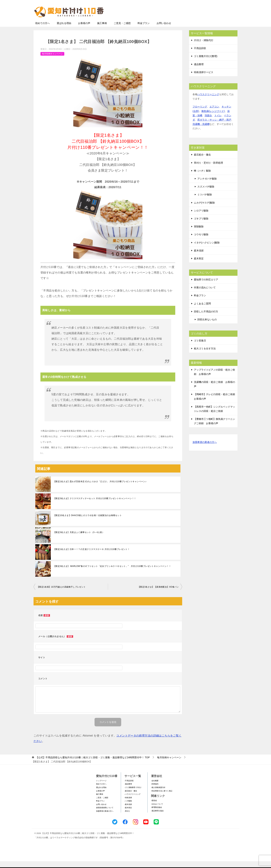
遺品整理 (199, 71)
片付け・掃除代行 (204, 47)
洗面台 (208, 122)
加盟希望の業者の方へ (205, 449)
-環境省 (154, 807)
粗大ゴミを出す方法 (205, 355)
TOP (93, 764)
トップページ (101, 787)
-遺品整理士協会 (157, 817)
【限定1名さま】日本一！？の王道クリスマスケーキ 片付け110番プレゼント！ (92, 556)
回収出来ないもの (207, 326)
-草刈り (127, 818)
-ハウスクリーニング (132, 801)
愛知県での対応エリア (206, 286)
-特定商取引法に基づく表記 (162, 798)
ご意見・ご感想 (122, 30)
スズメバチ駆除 (206, 193)
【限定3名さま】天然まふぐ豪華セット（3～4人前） (79, 539)
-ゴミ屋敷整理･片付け (133, 794)
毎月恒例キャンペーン (52, 60)
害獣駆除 (199, 233)
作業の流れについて (205, 294)
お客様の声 (84, 30)
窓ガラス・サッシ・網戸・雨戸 (214, 126)
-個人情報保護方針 (158, 794)
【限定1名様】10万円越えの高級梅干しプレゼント (61, 594)
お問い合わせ (164, 30)
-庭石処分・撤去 (131, 798)
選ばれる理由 (64, 30)
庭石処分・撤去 (202, 161)
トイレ (218, 122)
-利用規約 (155, 791)
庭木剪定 (199, 265)
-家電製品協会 (156, 814)
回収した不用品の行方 (206, 318)
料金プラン (144, 30)
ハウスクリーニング (208, 101)
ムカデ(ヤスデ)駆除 (204, 209)
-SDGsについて (157, 811)
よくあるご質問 (202, 310)
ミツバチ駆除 (205, 201)
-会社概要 (155, 787)
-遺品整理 (128, 791)
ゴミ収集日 (200, 347)
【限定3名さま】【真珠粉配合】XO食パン (158, 594)
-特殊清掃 (128, 804)
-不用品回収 (129, 787)
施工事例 (102, 30)
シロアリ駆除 (201, 217)
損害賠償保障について (105, 814)
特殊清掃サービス (204, 79)
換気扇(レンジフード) (213, 118)
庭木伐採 (199, 257)
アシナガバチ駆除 (207, 185)
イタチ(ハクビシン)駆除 (207, 249)
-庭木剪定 (128, 814)
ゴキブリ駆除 (201, 225)
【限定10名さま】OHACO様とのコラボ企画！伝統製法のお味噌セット (88, 522)
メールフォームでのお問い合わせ (205, 20)
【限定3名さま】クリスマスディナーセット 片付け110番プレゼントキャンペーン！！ (95, 505)
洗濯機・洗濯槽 (201, 131)
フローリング (200, 113)
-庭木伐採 (128, 811)
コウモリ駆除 (201, 241)
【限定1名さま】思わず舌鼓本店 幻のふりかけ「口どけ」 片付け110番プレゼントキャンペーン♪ (100, 488)
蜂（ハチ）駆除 (202, 177)
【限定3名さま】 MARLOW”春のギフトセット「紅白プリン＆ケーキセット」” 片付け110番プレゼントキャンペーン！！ (112, 573)
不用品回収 (200, 55)
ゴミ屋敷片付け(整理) (206, 63)
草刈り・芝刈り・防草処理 (208, 169)
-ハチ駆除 (128, 808)
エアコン (214, 113)
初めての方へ (43, 30)
